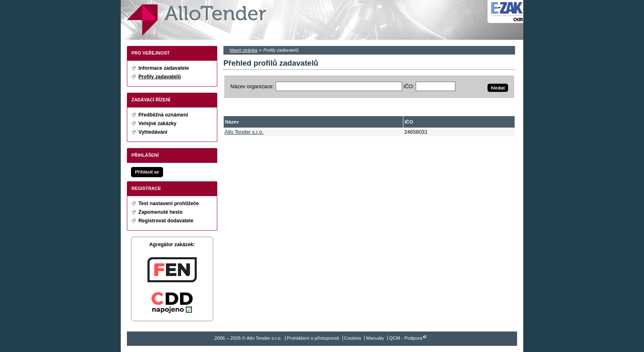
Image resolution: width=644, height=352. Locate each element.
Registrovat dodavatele (166, 221)
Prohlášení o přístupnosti (313, 338)
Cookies (353, 338)
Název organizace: (252, 86)
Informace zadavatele (164, 68)
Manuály (375, 338)
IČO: (409, 86)
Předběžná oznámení (163, 115)
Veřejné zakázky (158, 123)
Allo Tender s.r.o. (197, 20)
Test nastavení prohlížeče (169, 203)
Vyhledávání (153, 132)
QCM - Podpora (406, 338)
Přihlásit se (147, 172)
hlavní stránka (244, 50)
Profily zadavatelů (160, 77)
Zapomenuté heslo (160, 212)
